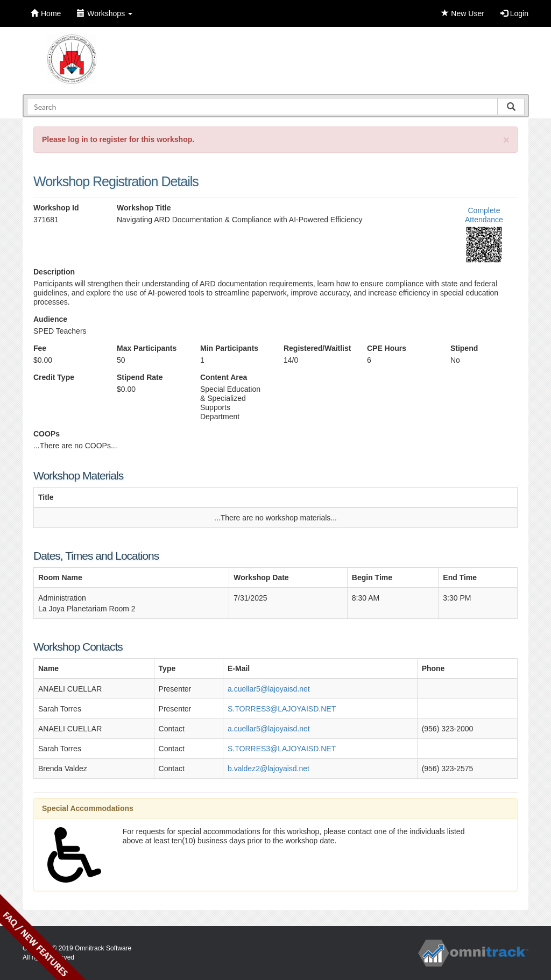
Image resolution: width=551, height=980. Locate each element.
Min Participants (229, 348)
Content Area (224, 377)
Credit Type (54, 377)
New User (462, 13)
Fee (40, 348)
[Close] (506, 140)
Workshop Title (144, 208)
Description (54, 272)
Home (46, 13)
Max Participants (147, 348)
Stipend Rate (140, 377)
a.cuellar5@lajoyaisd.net (269, 689)
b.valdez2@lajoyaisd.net (269, 769)
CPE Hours (387, 348)
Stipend (464, 348)
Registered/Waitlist (317, 348)
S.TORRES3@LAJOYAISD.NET (282, 709)
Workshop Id (56, 208)
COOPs (47, 434)
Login (514, 13)
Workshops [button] (105, 13)
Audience (50, 319)
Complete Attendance (484, 215)
